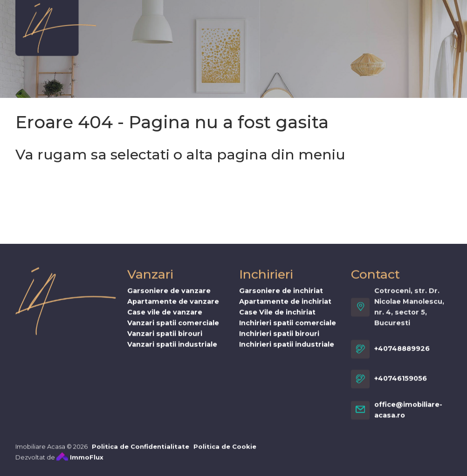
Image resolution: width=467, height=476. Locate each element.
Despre (118, 25)
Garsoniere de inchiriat (281, 297)
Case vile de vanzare (165, 318)
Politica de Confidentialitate (141, 453)
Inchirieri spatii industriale (287, 351)
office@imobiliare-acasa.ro (408, 416)
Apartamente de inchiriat (285, 308)
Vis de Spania (267, 25)
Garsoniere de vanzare (169, 297)
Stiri (212, 44)
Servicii (175, 44)
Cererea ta (125, 44)
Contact (250, 44)
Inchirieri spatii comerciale (288, 329)
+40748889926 (402, 355)
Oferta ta (390, 25)
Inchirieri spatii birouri (279, 340)
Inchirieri (208, 25)
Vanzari (161, 25)
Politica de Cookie (225, 453)
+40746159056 (401, 385)
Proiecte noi (333, 25)
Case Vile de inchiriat (277, 318)
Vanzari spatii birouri (165, 340)
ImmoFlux (80, 463)
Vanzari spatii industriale (172, 351)
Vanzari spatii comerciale (173, 329)
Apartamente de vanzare (173, 308)
